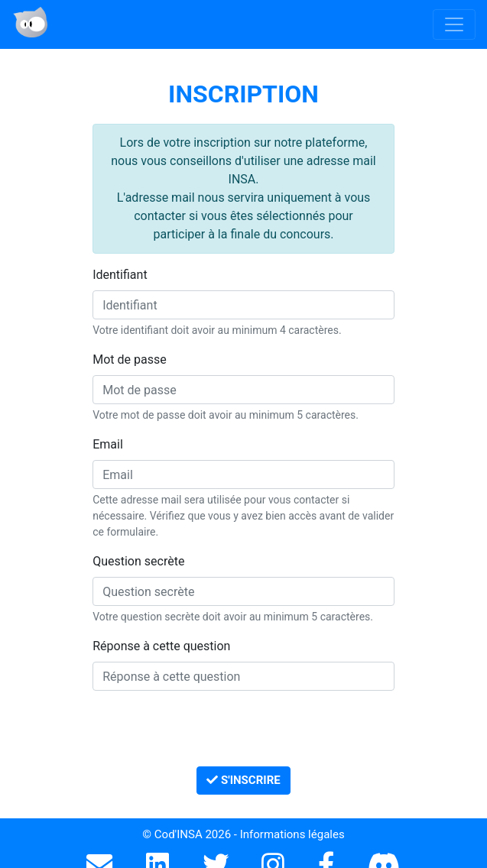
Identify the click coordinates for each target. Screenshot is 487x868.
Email (108, 444)
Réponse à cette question (161, 646)
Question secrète (138, 561)
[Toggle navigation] (454, 24)
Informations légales (292, 834)
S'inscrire (243, 780)
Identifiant (120, 275)
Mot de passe (129, 360)
